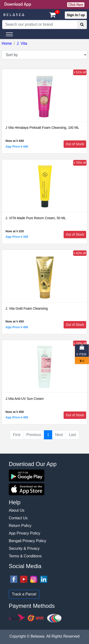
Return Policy (20, 526)
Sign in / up (76, 15)
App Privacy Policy (25, 533)
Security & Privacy (24, 548)
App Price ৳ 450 (17, 327)
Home (7, 43)
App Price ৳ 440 (17, 146)
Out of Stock (75, 144)
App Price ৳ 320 (17, 237)
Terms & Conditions (25, 556)
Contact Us (18, 518)
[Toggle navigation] (9, 34)
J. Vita (22, 43)
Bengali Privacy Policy (27, 541)
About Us (17, 510)
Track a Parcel (24, 594)
